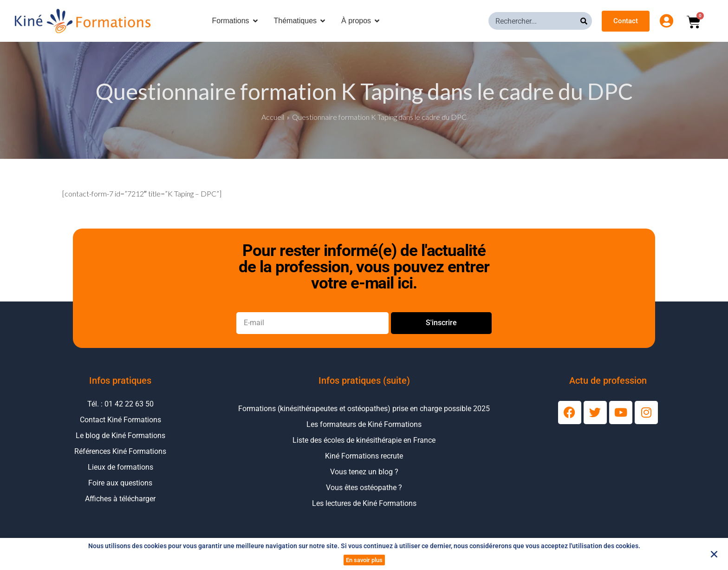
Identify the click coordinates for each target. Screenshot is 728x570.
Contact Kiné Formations (120, 420)
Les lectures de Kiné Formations (364, 503)
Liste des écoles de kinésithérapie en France (364, 440)
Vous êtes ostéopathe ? (364, 488)
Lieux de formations (120, 467)
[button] (714, 554)
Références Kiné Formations (120, 451)
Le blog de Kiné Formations (120, 436)
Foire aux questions (120, 483)
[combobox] (534, 21)
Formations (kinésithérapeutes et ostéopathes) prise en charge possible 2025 (364, 409)
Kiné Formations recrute (364, 456)
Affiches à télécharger (120, 499)
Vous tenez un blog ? (364, 472)
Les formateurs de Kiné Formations (364, 424)
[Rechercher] (586, 21)
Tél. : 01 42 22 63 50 (120, 404)
